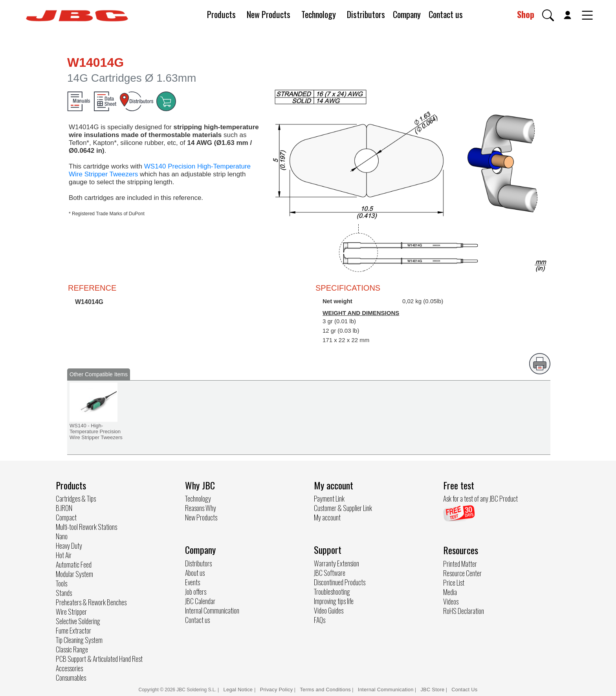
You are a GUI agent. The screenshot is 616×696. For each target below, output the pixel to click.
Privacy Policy (277, 690)
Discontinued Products (340, 582)
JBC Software (330, 573)
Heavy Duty (69, 546)
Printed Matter (460, 564)
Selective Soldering (78, 621)
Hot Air (64, 555)
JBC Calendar (200, 601)
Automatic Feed (74, 564)
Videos (451, 601)
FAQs (320, 620)
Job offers (196, 592)
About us (195, 573)
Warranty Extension (336, 563)
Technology (319, 14)
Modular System (74, 574)
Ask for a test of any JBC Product (480, 498)
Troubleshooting (332, 592)
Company (407, 14)
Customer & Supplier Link (343, 508)
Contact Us (464, 690)
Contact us (446, 14)
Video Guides (329, 610)
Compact (66, 517)
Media (450, 592)
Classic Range (72, 649)
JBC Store (432, 690)
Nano (62, 536)
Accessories (69, 668)
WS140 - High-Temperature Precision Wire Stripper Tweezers (96, 431)
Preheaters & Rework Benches (91, 602)
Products (221, 14)
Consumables (71, 678)
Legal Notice (239, 690)
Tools (61, 583)
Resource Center (462, 573)
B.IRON (64, 508)
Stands (64, 593)
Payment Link (329, 498)
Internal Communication (212, 610)
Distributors (366, 14)
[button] (548, 15)
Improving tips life (334, 601)
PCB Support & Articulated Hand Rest (99, 659)
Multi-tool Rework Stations (86, 527)
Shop (526, 14)
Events (192, 582)
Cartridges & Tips (76, 498)
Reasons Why (201, 508)
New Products (269, 14)
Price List (454, 582)
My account (327, 517)
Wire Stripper (71, 612)
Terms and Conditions (325, 690)
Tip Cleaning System (79, 640)
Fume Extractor (73, 630)
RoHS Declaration (464, 611)
